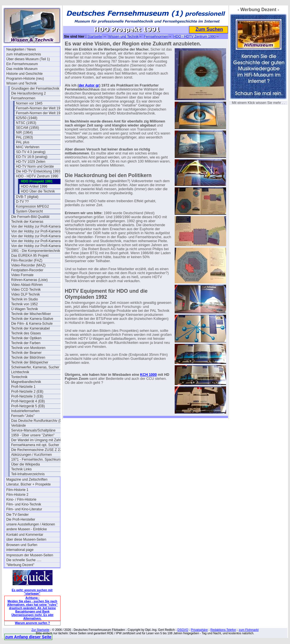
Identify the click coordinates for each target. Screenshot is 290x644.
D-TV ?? (22, 202)
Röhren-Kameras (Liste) (29, 280)
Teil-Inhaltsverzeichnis (28, 474)
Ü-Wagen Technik (25, 309)
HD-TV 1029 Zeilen (31, 162)
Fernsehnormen (23, 98)
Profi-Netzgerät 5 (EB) (28, 406)
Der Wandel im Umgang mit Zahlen (38, 440)
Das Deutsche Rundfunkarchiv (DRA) (38, 421)
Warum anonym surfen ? (32, 623)
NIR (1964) (24, 133)
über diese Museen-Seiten (26, 539)
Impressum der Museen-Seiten (30, 555)
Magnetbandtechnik (26, 382)
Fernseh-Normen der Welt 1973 (40, 108)
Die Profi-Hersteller (21, 519)
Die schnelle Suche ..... (24, 560)
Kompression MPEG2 (32, 206)
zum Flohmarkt (248, 630)
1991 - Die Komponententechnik (36, 251)
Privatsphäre (199, 630)
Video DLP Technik (26, 294)
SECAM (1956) (28, 128)
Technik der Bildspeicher (30, 362)
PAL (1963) (24, 137)
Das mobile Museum (22, 69)
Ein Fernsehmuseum (22, 64)
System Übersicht (29, 211)
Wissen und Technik (22, 83)
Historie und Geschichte (24, 74)
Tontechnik (19, 377)
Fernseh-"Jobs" (23, 416)
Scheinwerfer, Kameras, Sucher (35, 367)
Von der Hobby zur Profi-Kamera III (38, 241)
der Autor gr (89, 85)
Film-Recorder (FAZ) (27, 260)
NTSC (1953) (26, 123)
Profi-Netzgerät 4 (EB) (28, 401)
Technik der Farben (26, 343)
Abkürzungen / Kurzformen (32, 455)
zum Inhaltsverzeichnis (24, 54)
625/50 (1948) (27, 118)
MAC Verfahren (28, 147)
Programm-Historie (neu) (25, 79)
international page (20, 550)
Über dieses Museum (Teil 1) (28, 59)
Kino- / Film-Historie (21, 499)
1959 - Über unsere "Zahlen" (33, 435)
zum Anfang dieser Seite (28, 637)
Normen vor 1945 (29, 103)
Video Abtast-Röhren (27, 285)
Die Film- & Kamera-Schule (32, 324)
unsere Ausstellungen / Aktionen (31, 524)
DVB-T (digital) (27, 197)
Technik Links (21, 469)
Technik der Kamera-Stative (32, 319)
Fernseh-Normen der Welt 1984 (40, 113)
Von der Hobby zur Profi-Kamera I (37, 226)
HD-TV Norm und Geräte (35, 166)
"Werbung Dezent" (20, 565)
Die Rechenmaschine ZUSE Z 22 (36, 450)
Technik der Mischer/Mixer (31, 314)
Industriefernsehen (25, 411)
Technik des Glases (26, 333)
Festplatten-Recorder (27, 270)
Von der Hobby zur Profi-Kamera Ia (38, 231)
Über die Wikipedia (26, 464)
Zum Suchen (209, 29)
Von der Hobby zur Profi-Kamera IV (38, 246)
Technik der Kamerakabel (30, 328)
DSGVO (183, 630)
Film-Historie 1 (17, 490)
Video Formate (22, 275)
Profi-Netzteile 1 (23, 387)
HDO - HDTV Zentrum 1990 (37, 176)
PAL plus (23, 142)
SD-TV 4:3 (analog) (31, 152)
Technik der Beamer (26, 353)
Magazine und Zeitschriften (27, 480)
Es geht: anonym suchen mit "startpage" (32, 592)
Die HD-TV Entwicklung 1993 (38, 171)
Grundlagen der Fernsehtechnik (35, 89)
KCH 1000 (148, 375)
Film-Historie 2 (17, 495)
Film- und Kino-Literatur (24, 509)
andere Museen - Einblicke (27, 529)
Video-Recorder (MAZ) (28, 265)
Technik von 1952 (24, 304)
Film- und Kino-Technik (24, 504)
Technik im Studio (25, 299)
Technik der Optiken (26, 338)
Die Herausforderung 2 (28, 93)
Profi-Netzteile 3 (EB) (27, 396)
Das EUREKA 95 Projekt (30, 256)
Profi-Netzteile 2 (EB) (27, 392)
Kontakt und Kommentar (25, 535)
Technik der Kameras (27, 222)
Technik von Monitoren (28, 348)
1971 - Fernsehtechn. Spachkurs (36, 460)
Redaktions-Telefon (223, 630)
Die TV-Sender (18, 515)
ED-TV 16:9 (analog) (32, 157)
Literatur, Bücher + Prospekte (29, 484)
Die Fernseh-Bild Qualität (30, 217)
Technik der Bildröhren (28, 358)
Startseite (95, 37)
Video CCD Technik (26, 290)
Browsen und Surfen (22, 545)
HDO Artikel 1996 (34, 186)
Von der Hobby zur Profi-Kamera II (37, 236)
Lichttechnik (20, 372)
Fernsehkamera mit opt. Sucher (35, 445)
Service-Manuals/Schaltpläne (33, 430)
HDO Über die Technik (38, 191)
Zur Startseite (40, 630)
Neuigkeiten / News (21, 49)
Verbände (18, 426)
